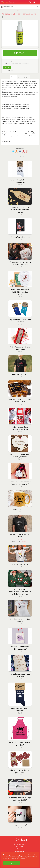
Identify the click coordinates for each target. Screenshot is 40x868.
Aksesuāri (15, 11)
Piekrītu (12, 863)
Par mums (20, 849)
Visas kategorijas (20, 851)
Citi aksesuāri (21, 11)
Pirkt (20, 53)
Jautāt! (7, 67)
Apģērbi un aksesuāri (6, 11)
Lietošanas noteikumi (20, 844)
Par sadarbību (20, 846)
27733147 (22, 840)
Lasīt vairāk (22, 859)
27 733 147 (12, 71)
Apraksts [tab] (14, 77)
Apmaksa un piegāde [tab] (23, 77)
